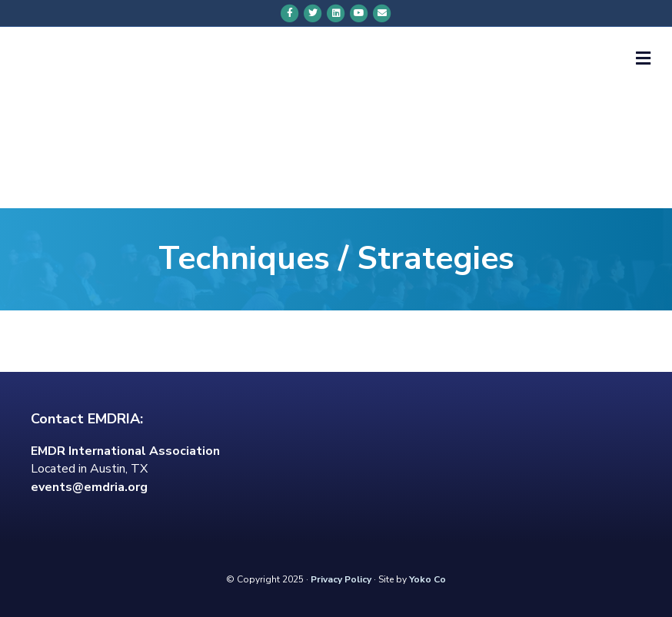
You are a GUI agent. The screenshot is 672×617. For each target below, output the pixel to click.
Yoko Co (427, 579)
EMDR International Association (125, 451)
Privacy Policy (341, 579)
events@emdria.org (89, 487)
